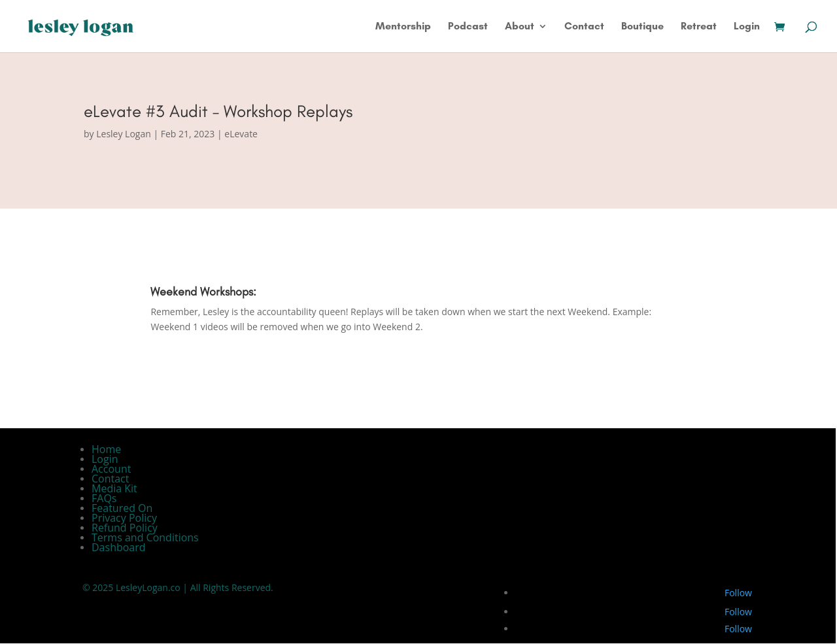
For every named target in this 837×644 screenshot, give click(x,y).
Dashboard (119, 547)
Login (747, 27)
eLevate (241, 134)
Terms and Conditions (145, 537)
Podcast (468, 27)
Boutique (642, 27)
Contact (584, 27)
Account (111, 469)
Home (106, 449)
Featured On (122, 508)
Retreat (699, 27)
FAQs (104, 498)
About (520, 27)
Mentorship (403, 27)
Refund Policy (125, 528)
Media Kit (114, 488)
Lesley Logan (124, 134)
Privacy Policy (124, 518)
